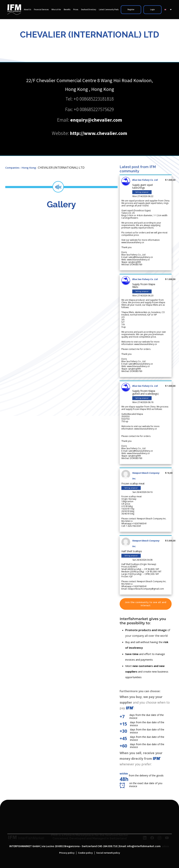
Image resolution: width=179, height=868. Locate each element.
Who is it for (56, 10)
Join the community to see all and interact (146, 604)
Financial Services (41, 10)
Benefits (67, 10)
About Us (27, 10)
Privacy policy (67, 853)
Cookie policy (85, 853)
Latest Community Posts (109, 10)
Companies (12, 168)
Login (152, 10)
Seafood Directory (89, 10)
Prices (76, 10)
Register (131, 10)
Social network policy (108, 853)
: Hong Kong (28, 168)
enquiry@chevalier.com (96, 120)
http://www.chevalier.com (99, 133)
